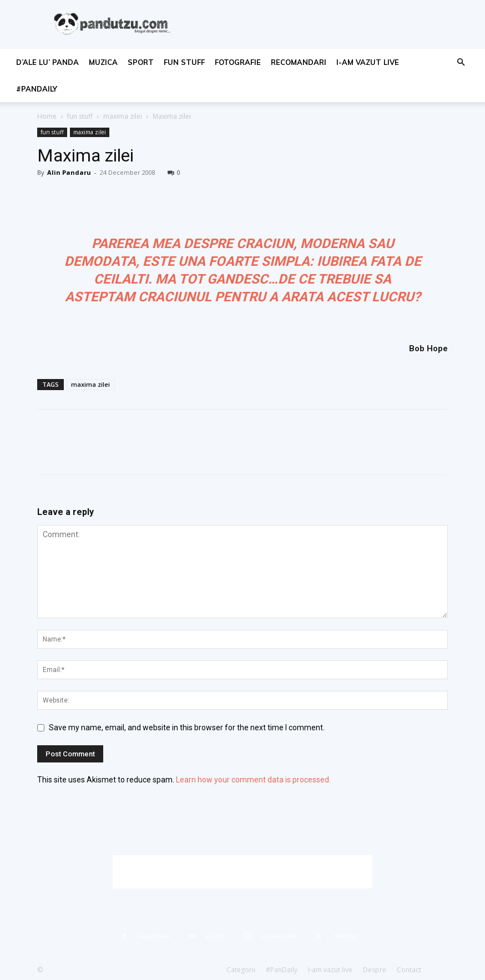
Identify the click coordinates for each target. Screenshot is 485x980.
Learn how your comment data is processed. (253, 780)
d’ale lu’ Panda (47, 62)
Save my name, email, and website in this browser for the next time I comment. (187, 728)
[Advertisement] (243, 872)
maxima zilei (123, 116)
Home (47, 116)
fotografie (238, 62)
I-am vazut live (368, 62)
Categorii (241, 970)
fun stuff (184, 62)
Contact (409, 970)
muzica (103, 62)
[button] (461, 62)
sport (141, 62)
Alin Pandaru (69, 172)
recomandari (299, 62)
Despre (375, 970)
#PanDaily (37, 89)
